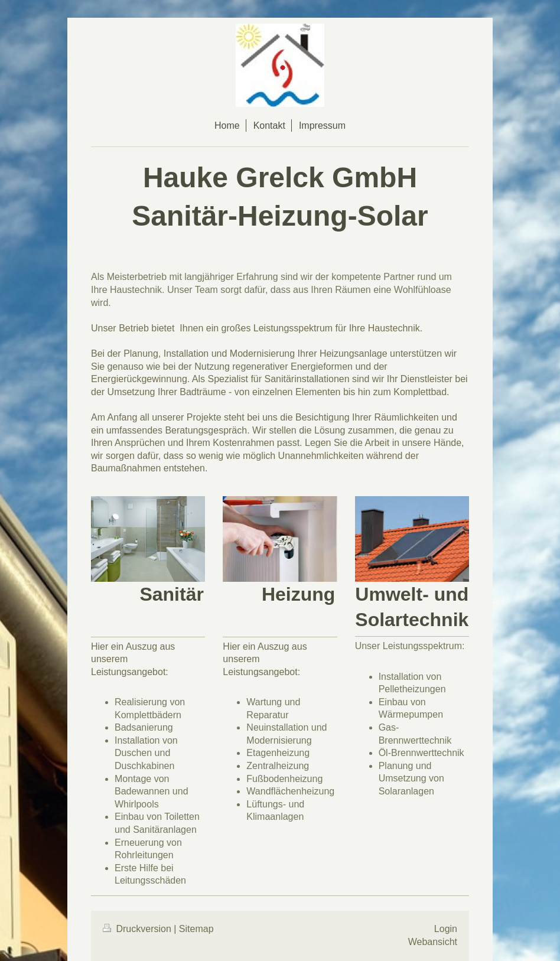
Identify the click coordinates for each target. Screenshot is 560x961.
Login (446, 929)
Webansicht (433, 942)
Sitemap (196, 929)
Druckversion (138, 929)
